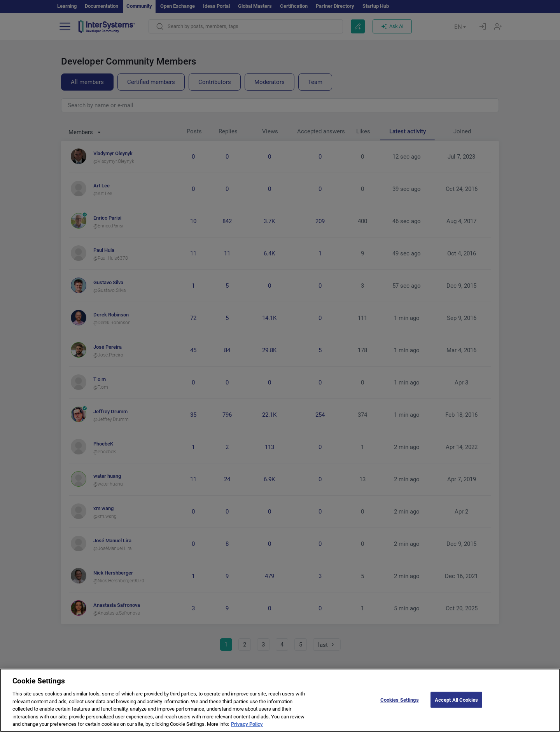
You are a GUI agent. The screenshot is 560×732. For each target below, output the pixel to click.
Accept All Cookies (456, 706)
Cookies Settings (400, 706)
